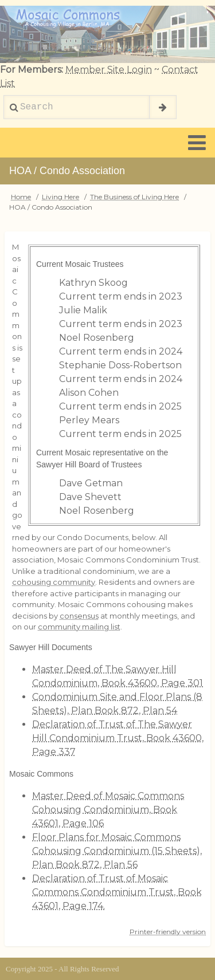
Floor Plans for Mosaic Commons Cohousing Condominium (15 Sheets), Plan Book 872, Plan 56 (117, 851)
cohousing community (54, 582)
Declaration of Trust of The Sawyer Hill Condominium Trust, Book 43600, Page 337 (118, 738)
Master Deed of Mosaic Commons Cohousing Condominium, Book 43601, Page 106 (108, 810)
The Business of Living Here (134, 197)
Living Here (60, 197)
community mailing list (79, 627)
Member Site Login (109, 70)
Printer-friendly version (168, 932)
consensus (79, 616)
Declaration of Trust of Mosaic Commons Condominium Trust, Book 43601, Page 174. (117, 892)
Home (21, 197)
